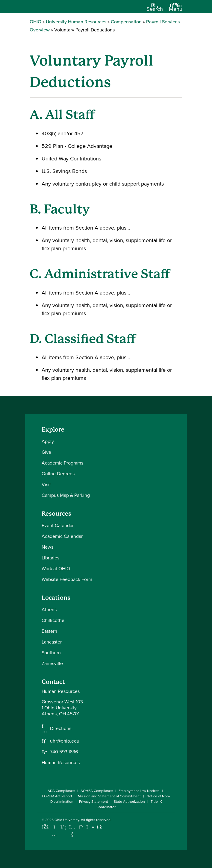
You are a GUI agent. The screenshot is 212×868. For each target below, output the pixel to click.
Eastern (49, 631)
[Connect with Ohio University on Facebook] (45, 827)
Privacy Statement (94, 802)
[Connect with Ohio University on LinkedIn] (63, 827)
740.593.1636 (64, 752)
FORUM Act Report (57, 796)
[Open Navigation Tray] (176, 9)
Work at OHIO (56, 569)
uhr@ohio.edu (65, 741)
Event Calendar (58, 525)
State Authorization (129, 802)
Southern (51, 653)
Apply (48, 441)
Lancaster (52, 642)
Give (46, 452)
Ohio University (67, 820)
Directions (61, 729)
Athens (49, 610)
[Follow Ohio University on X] (81, 827)
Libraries (50, 558)
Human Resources (61, 762)
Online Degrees (58, 474)
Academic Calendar (62, 536)
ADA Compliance (61, 791)
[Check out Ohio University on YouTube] (72, 831)
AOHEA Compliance (97, 791)
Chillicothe (53, 620)
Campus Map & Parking (66, 495)
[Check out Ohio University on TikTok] (90, 827)
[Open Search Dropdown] (155, 9)
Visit (46, 484)
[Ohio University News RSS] (99, 827)
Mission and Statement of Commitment (109, 796)
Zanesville (52, 663)
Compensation (126, 22)
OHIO (35, 22)
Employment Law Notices (139, 791)
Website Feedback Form (67, 579)
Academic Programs (62, 463)
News (47, 547)
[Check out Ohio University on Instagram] (54, 834)
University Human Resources (76, 22)
